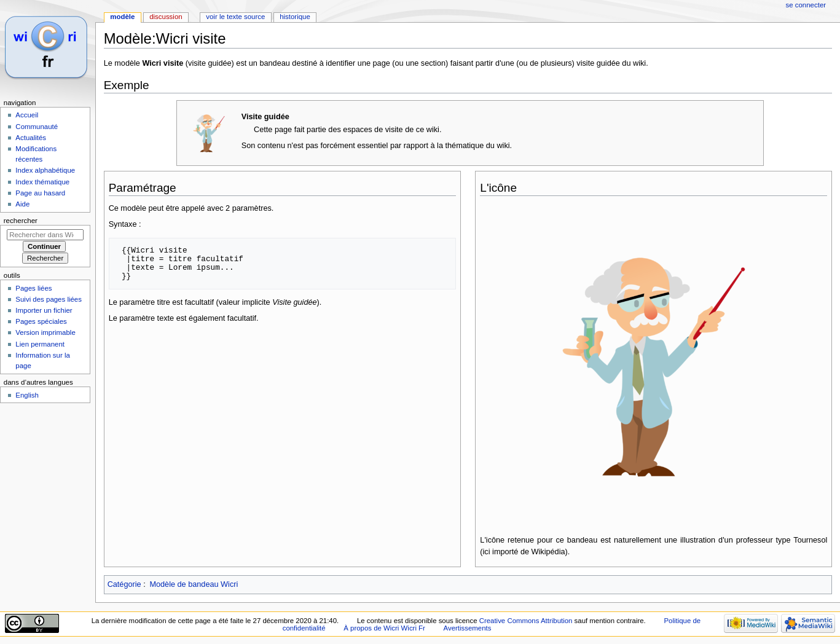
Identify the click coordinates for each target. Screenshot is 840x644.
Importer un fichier (44, 310)
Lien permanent (40, 344)
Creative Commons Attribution (526, 621)
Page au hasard (40, 193)
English (27, 395)
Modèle (122, 17)
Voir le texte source (235, 17)
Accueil (27, 115)
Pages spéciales (41, 321)
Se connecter (806, 5)
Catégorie (124, 584)
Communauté (37, 127)
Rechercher (21, 221)
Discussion (166, 17)
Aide (22, 204)
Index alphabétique (45, 170)
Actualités (31, 138)
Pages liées (33, 288)
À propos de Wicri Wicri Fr (384, 628)
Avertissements (468, 628)
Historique (295, 17)
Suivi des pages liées (49, 299)
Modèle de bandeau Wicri (194, 584)
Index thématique (42, 182)
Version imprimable (45, 332)
